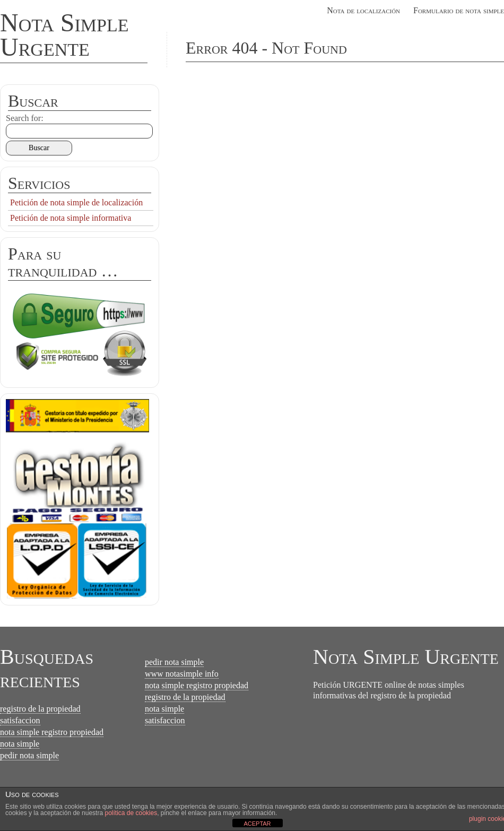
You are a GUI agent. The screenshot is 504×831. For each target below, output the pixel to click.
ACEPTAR (257, 824)
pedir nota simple (29, 755)
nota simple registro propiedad (52, 732)
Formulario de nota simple (459, 10)
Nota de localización (363, 10)
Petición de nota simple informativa (71, 218)
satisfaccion (20, 720)
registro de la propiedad (40, 709)
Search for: (25, 118)
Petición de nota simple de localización (76, 202)
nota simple (20, 744)
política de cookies (131, 813)
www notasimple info (182, 674)
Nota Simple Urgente (64, 35)
